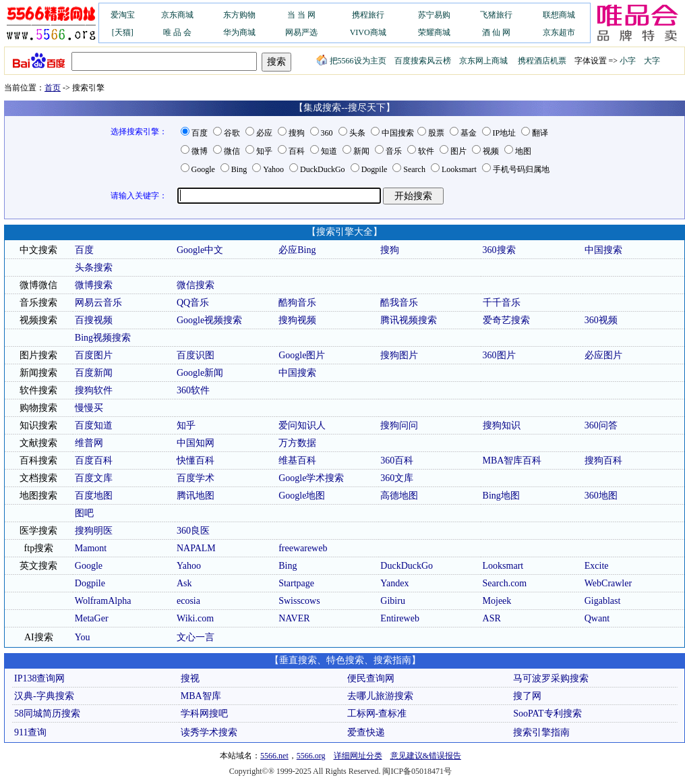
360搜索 (499, 250)
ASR (492, 618)
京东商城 (177, 15)
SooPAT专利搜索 (547, 713)
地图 (523, 151)
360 (327, 133)
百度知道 (94, 425)
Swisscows (299, 601)
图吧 (84, 513)
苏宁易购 (434, 15)
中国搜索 (398, 133)
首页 (53, 88)
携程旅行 (368, 15)
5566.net (274, 756)
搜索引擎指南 (541, 732)
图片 (458, 151)
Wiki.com (195, 618)
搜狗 (297, 133)
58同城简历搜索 (47, 713)
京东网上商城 (483, 61)
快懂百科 (196, 460)
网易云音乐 (98, 303)
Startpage (296, 583)
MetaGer (92, 618)
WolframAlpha (103, 601)
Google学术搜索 (311, 478)
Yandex (394, 583)
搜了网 (527, 696)
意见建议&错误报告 (426, 756)
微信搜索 (196, 285)
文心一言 (196, 637)
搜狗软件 (94, 390)
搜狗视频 (297, 320)
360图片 (499, 355)
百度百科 (94, 460)
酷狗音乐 (297, 303)
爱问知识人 (302, 425)
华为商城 (239, 32)
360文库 (397, 478)
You (83, 637)
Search (414, 169)
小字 (628, 61)
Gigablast (603, 601)
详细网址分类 (358, 756)
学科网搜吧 (204, 713)
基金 (469, 133)
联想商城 (559, 15)
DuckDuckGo (323, 169)
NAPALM (196, 548)
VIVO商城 (368, 32)
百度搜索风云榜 (423, 61)
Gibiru (393, 601)
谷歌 (232, 133)
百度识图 (196, 355)
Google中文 (200, 250)
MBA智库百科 (512, 460)
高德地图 (399, 496)
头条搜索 (94, 268)
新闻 (361, 151)
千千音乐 (502, 303)
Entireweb (400, 618)
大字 (652, 61)
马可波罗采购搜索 (551, 678)
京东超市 (559, 32)
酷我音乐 (399, 303)
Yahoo (273, 169)
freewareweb (303, 548)
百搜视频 (94, 320)
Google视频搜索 (209, 320)
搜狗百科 (603, 460)
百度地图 (94, 496)
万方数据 (297, 443)
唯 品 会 (177, 32)
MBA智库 (201, 696)
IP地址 (505, 133)
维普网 (89, 443)
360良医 (193, 531)
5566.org (311, 756)
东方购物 (239, 15)
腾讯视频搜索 (409, 320)
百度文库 (94, 478)
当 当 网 (301, 15)
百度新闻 (94, 373)
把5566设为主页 (351, 61)
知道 (329, 151)
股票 (436, 133)
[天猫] (123, 32)
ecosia (188, 601)
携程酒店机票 (542, 61)
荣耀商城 (434, 32)
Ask (184, 583)
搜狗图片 (399, 355)
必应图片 (603, 355)
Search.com (505, 583)
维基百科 (297, 460)
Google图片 (302, 355)
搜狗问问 (399, 425)
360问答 (601, 425)
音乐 (394, 151)
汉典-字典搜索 (44, 696)
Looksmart (459, 169)
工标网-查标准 (377, 713)
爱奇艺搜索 (506, 320)
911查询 (30, 732)
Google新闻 (200, 373)
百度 (200, 133)
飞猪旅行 (496, 15)
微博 (200, 151)
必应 (264, 133)
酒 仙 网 (496, 32)
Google (203, 169)
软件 (426, 151)
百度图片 (94, 355)
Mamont (91, 548)
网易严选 (301, 32)
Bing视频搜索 (103, 338)
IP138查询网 (39, 678)
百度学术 (196, 478)
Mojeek (497, 601)
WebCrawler (608, 583)
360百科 (397, 460)
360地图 (601, 496)
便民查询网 (371, 678)
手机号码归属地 (521, 169)
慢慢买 (89, 408)
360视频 (601, 320)
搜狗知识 (502, 425)
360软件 (193, 390)
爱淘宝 (123, 15)
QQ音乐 (193, 303)
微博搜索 (94, 285)
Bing (239, 169)
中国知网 (196, 443)
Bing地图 (501, 496)
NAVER (294, 618)
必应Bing (297, 250)
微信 (232, 151)
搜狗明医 (94, 531)
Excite (597, 566)
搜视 (190, 678)
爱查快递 (366, 732)
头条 (357, 133)
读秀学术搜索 (209, 732)
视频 (491, 151)
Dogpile (375, 169)
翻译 (540, 133)
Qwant (597, 618)
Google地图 (302, 496)
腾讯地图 (196, 496)
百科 (297, 151)
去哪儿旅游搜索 (380, 696)
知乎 (264, 151)
